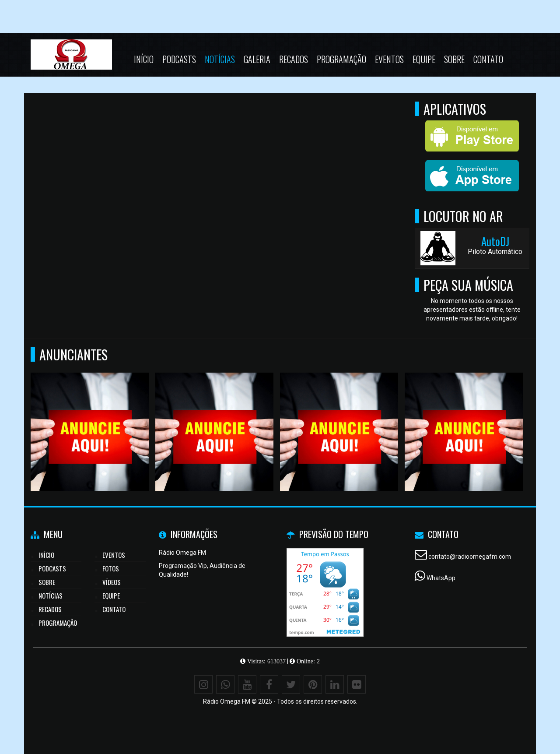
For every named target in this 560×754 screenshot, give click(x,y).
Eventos (389, 59)
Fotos (111, 568)
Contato (488, 59)
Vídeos (112, 582)
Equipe (424, 59)
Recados (294, 59)
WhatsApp (441, 578)
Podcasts (179, 59)
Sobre (454, 59)
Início (144, 59)
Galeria (257, 59)
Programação (341, 59)
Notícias (220, 59)
